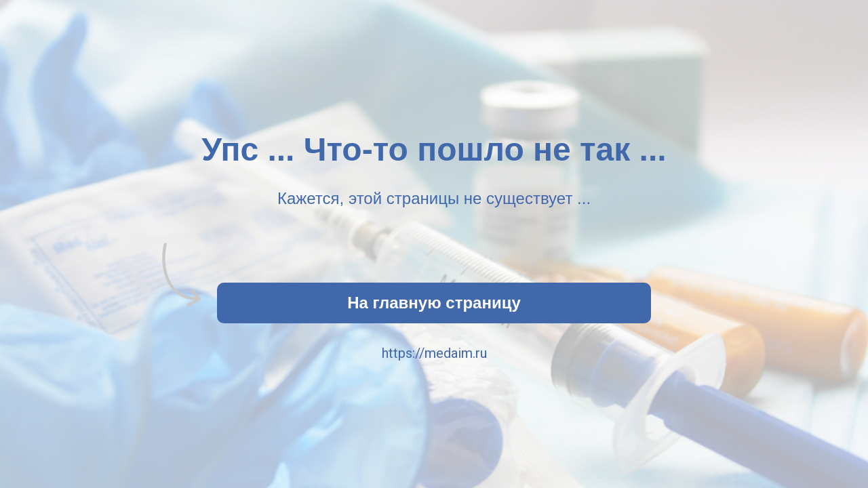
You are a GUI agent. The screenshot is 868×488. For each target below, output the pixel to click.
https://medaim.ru (434, 353)
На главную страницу (434, 303)
